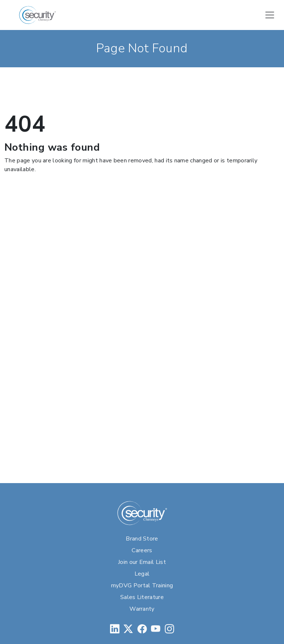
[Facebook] (142, 629)
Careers (142, 550)
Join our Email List (142, 562)
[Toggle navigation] (270, 15)
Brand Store (142, 539)
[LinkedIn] (115, 629)
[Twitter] (128, 629)
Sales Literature (142, 597)
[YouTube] (156, 629)
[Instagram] (169, 629)
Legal (142, 574)
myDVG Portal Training (142, 585)
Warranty (142, 609)
